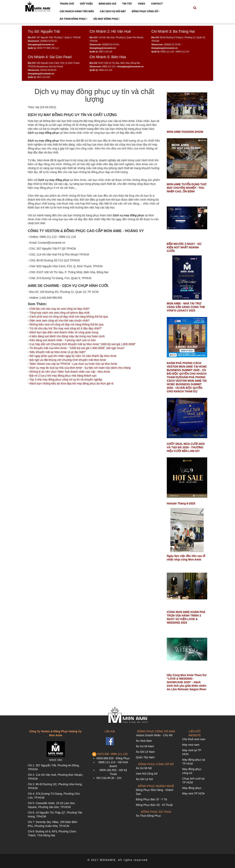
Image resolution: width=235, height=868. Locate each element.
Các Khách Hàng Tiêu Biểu (77, 11)
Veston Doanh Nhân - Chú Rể (154, 735)
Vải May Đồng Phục (107, 19)
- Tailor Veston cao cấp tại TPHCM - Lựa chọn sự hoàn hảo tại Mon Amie (72, 364)
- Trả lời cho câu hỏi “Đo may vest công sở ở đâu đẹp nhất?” (65, 328)
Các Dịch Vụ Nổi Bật (113, 11)
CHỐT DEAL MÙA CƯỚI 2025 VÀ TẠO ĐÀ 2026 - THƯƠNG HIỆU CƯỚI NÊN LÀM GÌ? (186, 447)
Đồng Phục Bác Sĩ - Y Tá (151, 799)
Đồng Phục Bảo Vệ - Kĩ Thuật (154, 805)
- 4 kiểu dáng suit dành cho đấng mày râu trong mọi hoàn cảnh (66, 336)
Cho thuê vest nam (194, 739)
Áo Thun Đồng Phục (74, 19)
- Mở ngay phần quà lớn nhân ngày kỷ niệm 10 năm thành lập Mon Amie (72, 356)
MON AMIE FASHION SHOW (185, 132)
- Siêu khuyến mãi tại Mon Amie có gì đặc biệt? (57, 352)
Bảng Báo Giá (108, 4)
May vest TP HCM (193, 793)
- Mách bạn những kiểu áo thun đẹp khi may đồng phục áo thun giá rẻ (71, 383)
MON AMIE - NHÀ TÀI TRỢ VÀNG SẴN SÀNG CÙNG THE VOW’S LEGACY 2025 (186, 307)
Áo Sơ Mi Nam (145, 746)
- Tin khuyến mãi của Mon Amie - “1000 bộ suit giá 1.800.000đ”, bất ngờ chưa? (76, 348)
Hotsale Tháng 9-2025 (181, 503)
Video (141, 4)
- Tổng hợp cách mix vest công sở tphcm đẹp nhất (59, 313)
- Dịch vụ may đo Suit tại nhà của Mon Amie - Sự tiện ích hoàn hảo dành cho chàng (79, 368)
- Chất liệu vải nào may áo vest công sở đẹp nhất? (59, 309)
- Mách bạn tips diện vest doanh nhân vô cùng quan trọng (63, 332)
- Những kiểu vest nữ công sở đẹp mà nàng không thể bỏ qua (66, 324)
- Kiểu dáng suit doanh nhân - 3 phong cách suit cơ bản (62, 340)
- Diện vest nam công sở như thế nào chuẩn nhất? (59, 321)
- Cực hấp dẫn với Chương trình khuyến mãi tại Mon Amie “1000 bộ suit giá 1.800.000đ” (82, 344)
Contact (157, 4)
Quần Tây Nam (145, 757)
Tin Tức (127, 4)
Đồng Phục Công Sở (146, 11)
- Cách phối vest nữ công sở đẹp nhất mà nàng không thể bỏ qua (68, 317)
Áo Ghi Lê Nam (145, 752)
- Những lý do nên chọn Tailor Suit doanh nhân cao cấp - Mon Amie (69, 372)
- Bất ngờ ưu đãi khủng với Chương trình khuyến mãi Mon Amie (67, 360)
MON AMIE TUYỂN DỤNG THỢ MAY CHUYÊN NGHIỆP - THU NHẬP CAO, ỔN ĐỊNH (187, 188)
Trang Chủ (67, 4)
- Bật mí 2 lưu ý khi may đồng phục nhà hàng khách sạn (62, 376)
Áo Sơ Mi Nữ (144, 768)
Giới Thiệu (86, 4)
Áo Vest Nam (144, 741)
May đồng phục (192, 788)
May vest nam (191, 745)
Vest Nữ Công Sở (147, 774)
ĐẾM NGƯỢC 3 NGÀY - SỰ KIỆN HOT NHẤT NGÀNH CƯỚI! (184, 247)
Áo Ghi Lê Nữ (144, 779)
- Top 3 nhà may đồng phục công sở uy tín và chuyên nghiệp (65, 380)
